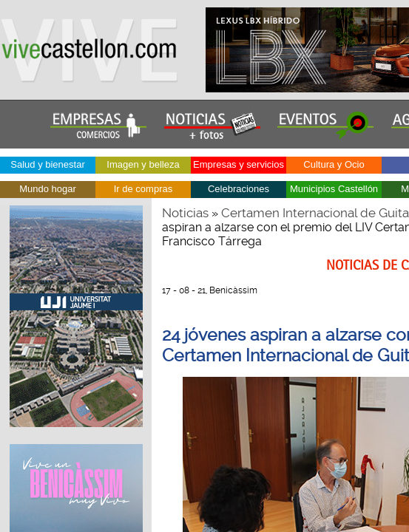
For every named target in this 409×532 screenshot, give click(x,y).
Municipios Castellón (334, 189)
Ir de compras (143, 189)
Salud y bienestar (47, 164)
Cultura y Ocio (334, 164)
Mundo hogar (48, 189)
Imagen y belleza (143, 164)
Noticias (185, 213)
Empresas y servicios (239, 164)
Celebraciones (239, 189)
